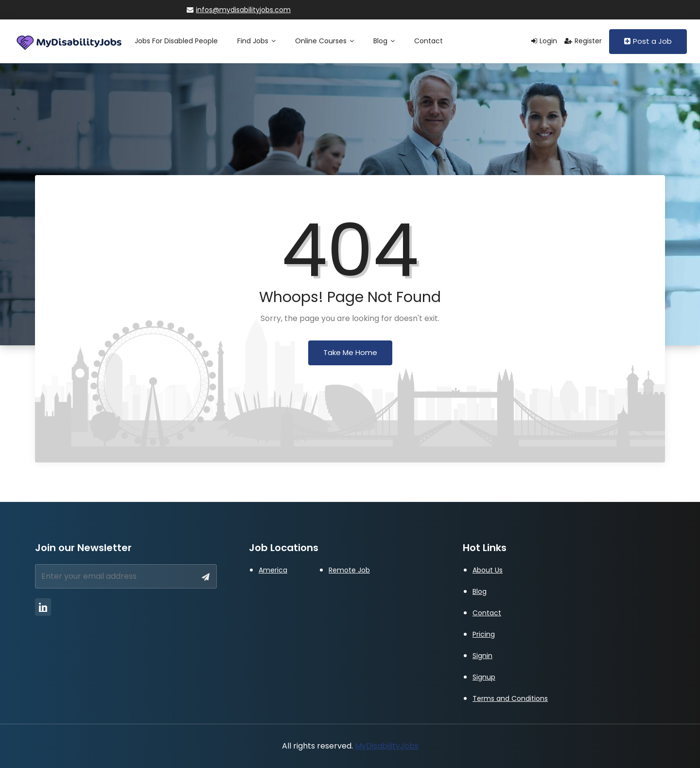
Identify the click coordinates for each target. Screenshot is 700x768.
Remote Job (349, 570)
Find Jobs (256, 41)
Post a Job (648, 41)
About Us (488, 570)
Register (583, 41)
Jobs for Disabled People (176, 41)
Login (544, 41)
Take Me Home (350, 352)
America (273, 570)
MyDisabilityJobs (387, 746)
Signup (484, 677)
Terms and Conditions (510, 698)
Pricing (484, 634)
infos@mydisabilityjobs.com (239, 10)
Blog (384, 41)
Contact (429, 41)
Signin (482, 656)
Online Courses (324, 41)
